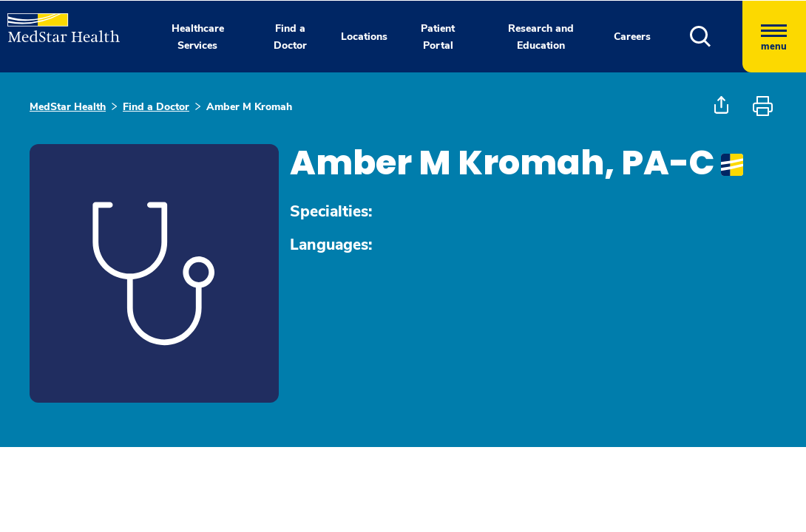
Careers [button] (632, 37)
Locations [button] (364, 37)
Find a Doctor (156, 107)
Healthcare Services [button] (198, 37)
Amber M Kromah (249, 107)
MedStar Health (68, 107)
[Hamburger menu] (774, 37)
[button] (716, 37)
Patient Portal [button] (438, 37)
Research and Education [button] (541, 37)
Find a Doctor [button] (290, 37)
